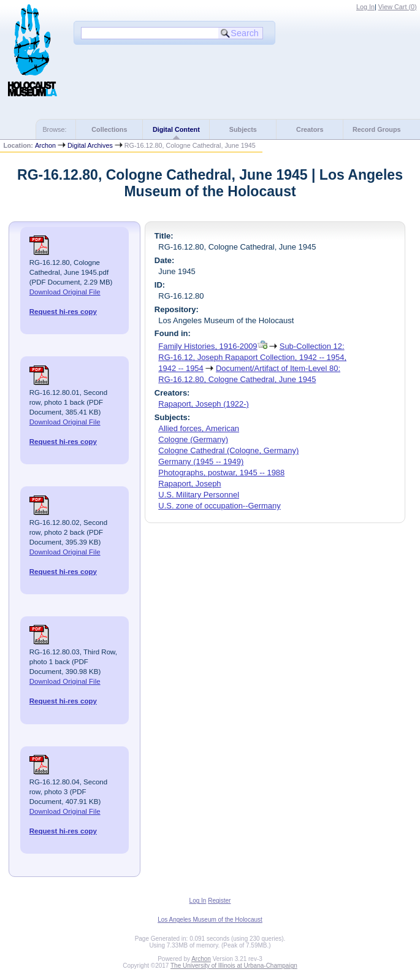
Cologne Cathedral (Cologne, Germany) (228, 450)
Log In (365, 7)
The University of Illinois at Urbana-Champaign (234, 966)
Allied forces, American (199, 428)
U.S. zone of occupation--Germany (219, 506)
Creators (310, 129)
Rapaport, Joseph (189, 484)
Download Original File (65, 292)
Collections (109, 129)
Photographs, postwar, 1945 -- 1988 (221, 473)
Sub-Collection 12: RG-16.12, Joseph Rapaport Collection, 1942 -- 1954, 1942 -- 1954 (252, 357)
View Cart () (398, 7)
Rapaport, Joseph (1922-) (204, 404)
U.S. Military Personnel (199, 495)
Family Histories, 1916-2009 (208, 346)
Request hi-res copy (63, 312)
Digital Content (176, 129)
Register (219, 901)
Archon (45, 145)
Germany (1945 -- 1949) (201, 461)
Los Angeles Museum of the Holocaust (210, 920)
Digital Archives (90, 145)
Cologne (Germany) (193, 439)
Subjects (243, 129)
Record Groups (377, 129)
